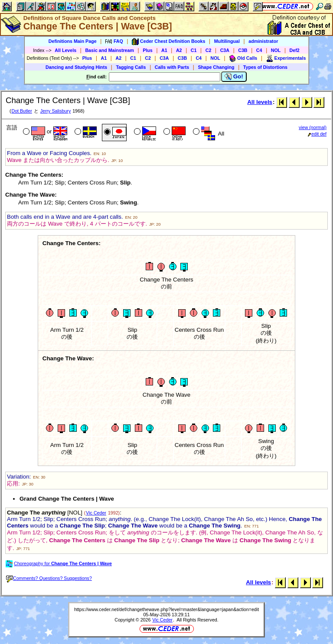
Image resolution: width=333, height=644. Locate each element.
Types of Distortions (265, 67)
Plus (148, 50)
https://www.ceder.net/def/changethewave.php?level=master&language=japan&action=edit (166, 609)
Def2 (295, 50)
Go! (234, 77)
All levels (260, 102)
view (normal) (313, 127)
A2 (179, 50)
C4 (259, 50)
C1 (194, 50)
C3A (225, 50)
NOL (276, 50)
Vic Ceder (96, 513)
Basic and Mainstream (109, 50)
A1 (164, 50)
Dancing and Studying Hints (76, 67)
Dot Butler (21, 111)
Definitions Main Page (73, 41)
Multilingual (227, 41)
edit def (317, 134)
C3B (243, 50)
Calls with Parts (172, 67)
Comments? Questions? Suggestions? (49, 578)
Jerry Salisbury (55, 111)
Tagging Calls (131, 67)
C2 (209, 50)
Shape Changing (216, 67)
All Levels (65, 50)
